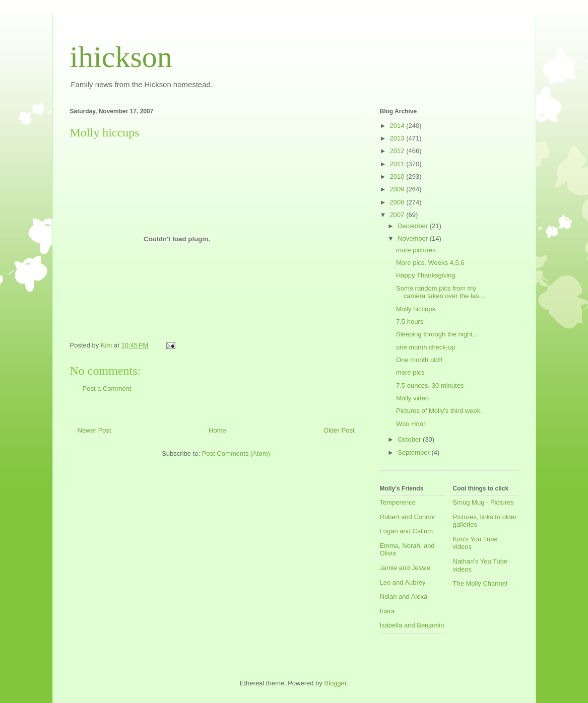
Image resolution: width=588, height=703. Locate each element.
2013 (398, 138)
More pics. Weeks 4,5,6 (430, 263)
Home (217, 430)
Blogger (335, 683)
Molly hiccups (416, 309)
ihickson (121, 57)
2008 (398, 202)
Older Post (339, 430)
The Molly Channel (480, 583)
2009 (398, 189)
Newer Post (94, 430)
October (410, 439)
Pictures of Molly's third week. (439, 411)
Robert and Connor (408, 517)
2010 (398, 177)
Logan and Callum (407, 531)
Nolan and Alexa (404, 596)
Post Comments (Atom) (236, 453)
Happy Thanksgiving (426, 275)
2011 (398, 164)
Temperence (398, 502)
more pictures (416, 250)
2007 (398, 215)
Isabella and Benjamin (412, 625)
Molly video (412, 398)
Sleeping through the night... (437, 334)
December (414, 226)
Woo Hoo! (411, 424)
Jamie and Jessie (405, 568)
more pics (410, 372)
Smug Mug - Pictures (483, 502)
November (414, 238)
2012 (398, 151)
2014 (398, 126)
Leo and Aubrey (403, 582)
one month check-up (426, 347)
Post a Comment (107, 389)
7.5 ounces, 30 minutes (430, 385)
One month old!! (419, 360)
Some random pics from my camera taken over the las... (440, 292)
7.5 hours (410, 322)
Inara (387, 611)
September (414, 452)
